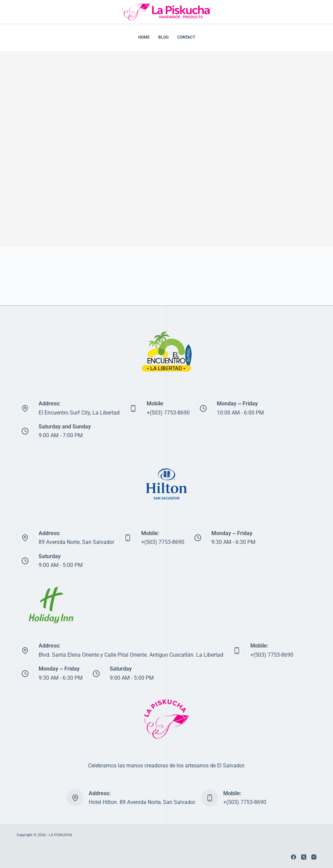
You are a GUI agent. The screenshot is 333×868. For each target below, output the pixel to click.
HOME (144, 37)
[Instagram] (314, 857)
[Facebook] (294, 857)
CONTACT (186, 37)
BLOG (163, 37)
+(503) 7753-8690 (168, 413)
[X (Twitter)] (304, 857)
